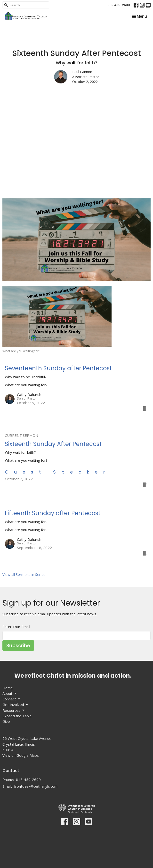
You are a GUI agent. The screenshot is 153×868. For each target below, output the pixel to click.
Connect (12, 699)
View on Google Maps (21, 755)
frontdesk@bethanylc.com (36, 786)
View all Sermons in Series (24, 574)
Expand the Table (17, 716)
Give (6, 721)
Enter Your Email (16, 627)
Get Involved (16, 705)
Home (8, 688)
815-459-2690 (119, 5)
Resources (14, 710)
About (10, 694)
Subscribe (18, 645)
